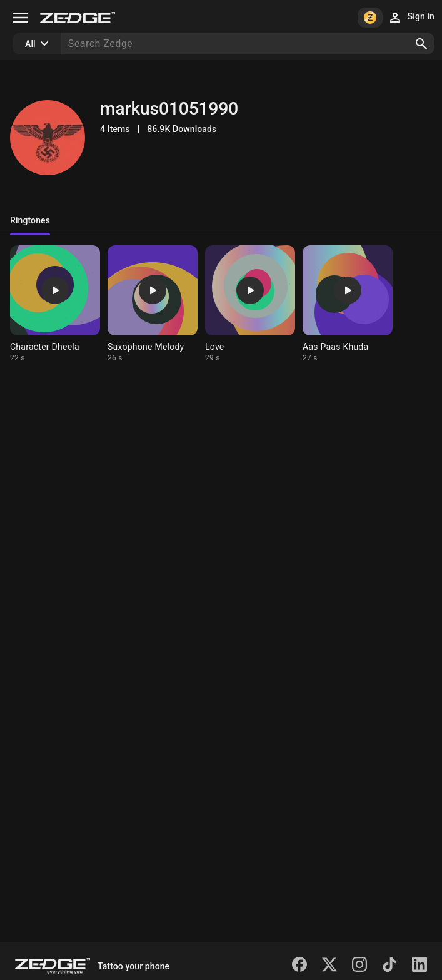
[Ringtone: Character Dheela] (55, 304)
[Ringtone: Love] (250, 304)
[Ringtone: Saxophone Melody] (153, 304)
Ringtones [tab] (30, 220)
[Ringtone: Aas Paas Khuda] (348, 304)
